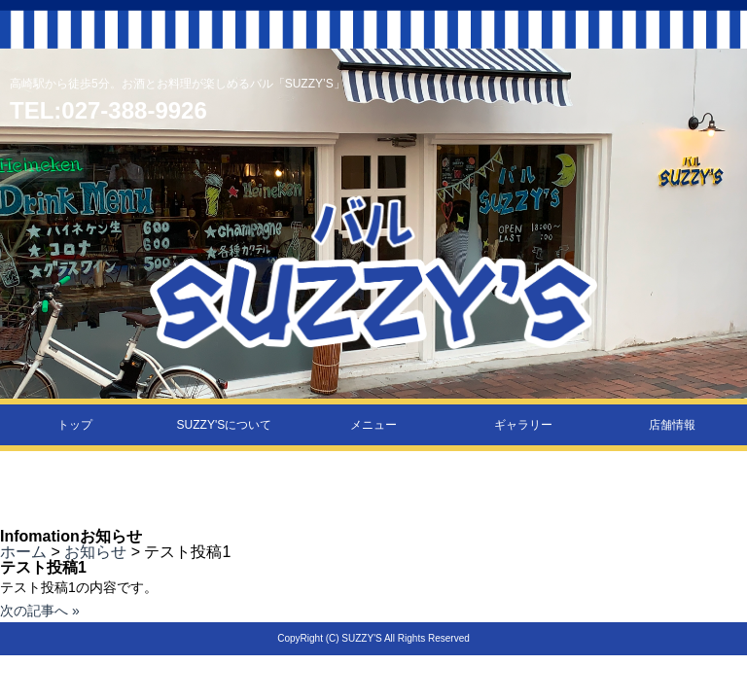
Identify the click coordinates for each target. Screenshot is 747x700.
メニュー (373, 425)
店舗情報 (672, 425)
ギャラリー (523, 425)
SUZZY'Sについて (225, 425)
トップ (75, 425)
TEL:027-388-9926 (108, 110)
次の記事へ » (40, 611)
